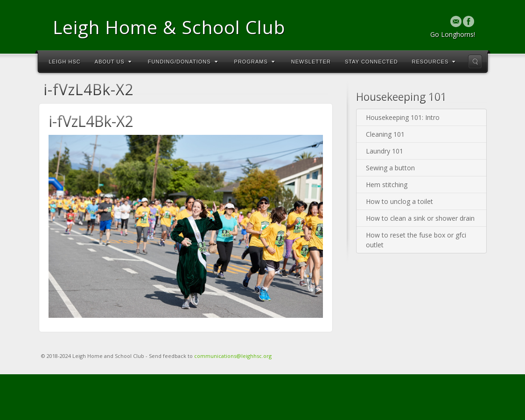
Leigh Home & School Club (169, 27)
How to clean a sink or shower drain (420, 218)
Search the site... (475, 62)
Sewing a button (390, 168)
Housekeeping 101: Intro (403, 117)
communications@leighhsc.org (233, 356)
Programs (255, 62)
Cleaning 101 (385, 134)
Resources (434, 62)
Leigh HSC (65, 62)
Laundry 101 (385, 151)
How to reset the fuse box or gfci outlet (416, 240)
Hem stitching (387, 185)
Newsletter (311, 62)
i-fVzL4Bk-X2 (91, 121)
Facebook (469, 21)
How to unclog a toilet (399, 201)
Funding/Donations (183, 62)
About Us (113, 62)
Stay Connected (371, 62)
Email (456, 21)
